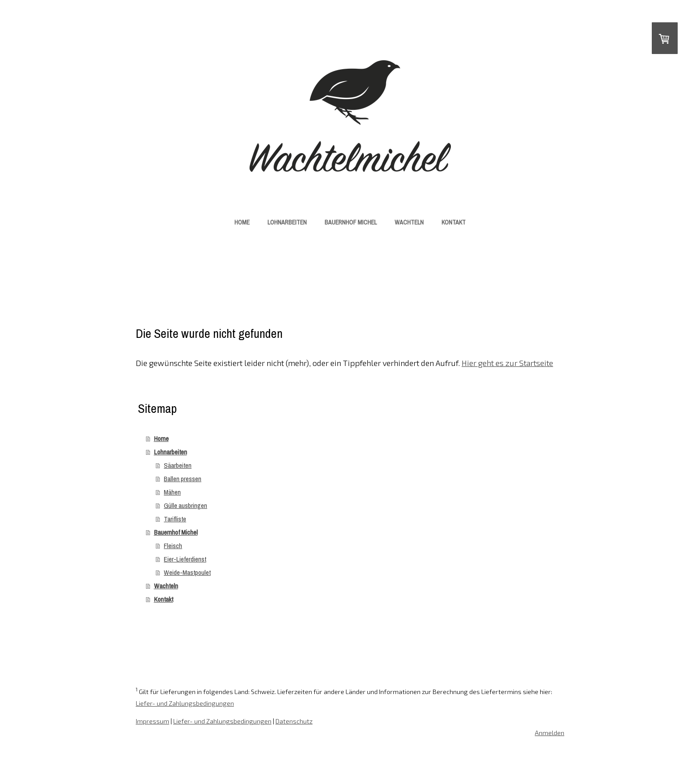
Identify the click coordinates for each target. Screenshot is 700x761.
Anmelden (550, 733)
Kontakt (454, 222)
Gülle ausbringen (185, 505)
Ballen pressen (183, 479)
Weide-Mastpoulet (187, 572)
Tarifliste (175, 519)
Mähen (172, 492)
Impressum (152, 721)
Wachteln (409, 222)
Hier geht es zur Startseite (507, 363)
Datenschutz (294, 721)
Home (242, 222)
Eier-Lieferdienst (185, 559)
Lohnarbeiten (287, 222)
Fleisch (173, 546)
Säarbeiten (178, 465)
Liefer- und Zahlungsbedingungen (185, 703)
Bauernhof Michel (351, 222)
